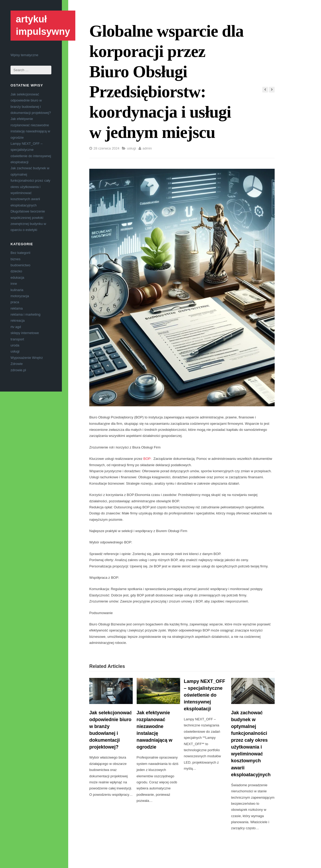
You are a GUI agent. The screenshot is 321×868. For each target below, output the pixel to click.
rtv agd (16, 327)
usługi (15, 351)
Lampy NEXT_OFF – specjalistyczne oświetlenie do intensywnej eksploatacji (204, 695)
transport (17, 339)
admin (147, 148)
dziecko (16, 271)
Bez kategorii (20, 253)
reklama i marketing (25, 314)
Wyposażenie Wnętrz (27, 358)
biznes (16, 259)
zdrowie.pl (18, 370)
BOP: (148, 459)
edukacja (17, 278)
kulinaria (17, 290)
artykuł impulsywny (43, 25)
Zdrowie (17, 364)
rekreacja (18, 320)
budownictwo (20, 265)
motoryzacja (20, 296)
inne (14, 284)
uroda (15, 345)
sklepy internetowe (25, 333)
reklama (17, 308)
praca (15, 302)
